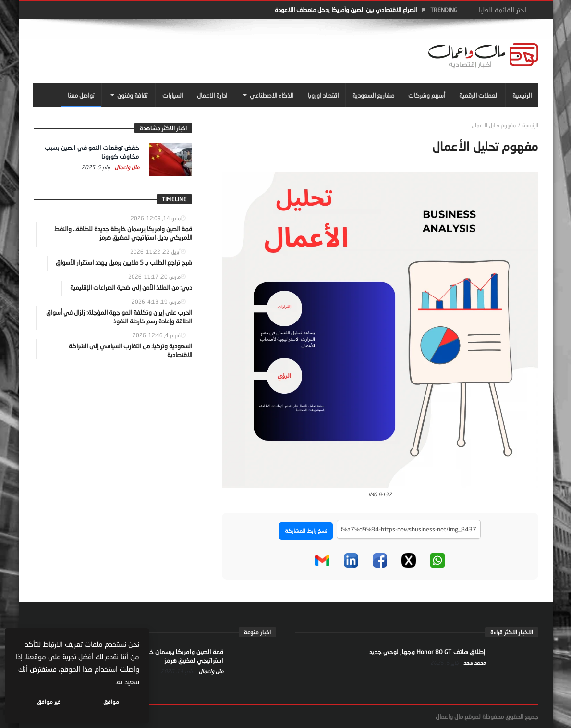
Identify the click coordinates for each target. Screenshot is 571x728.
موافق (111, 702)
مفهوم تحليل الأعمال (494, 125)
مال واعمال (126, 167)
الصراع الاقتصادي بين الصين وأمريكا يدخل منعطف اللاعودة (346, 10)
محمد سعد (474, 662)
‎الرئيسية (530, 125)
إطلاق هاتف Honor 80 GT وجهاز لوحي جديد (427, 652)
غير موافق (49, 702)
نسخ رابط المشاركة (306, 531)
